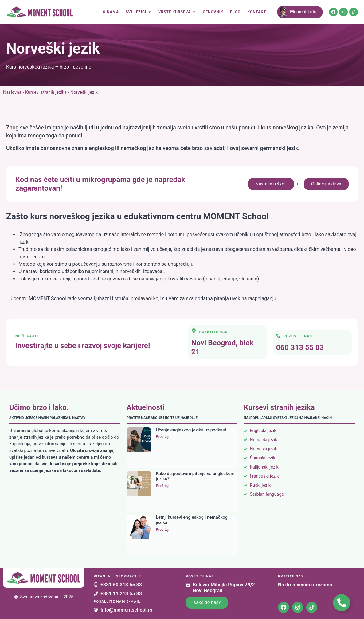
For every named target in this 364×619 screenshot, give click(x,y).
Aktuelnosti (146, 407)
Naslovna (12, 92)
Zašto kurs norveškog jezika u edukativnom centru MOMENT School (137, 216)
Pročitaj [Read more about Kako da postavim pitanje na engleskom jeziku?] (162, 486)
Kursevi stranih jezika (46, 92)
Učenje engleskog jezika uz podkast (191, 430)
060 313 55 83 (300, 347)
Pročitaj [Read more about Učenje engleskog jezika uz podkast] (162, 437)
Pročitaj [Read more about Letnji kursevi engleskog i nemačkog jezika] (162, 530)
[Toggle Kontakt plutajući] (342, 603)
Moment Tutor (304, 12)
